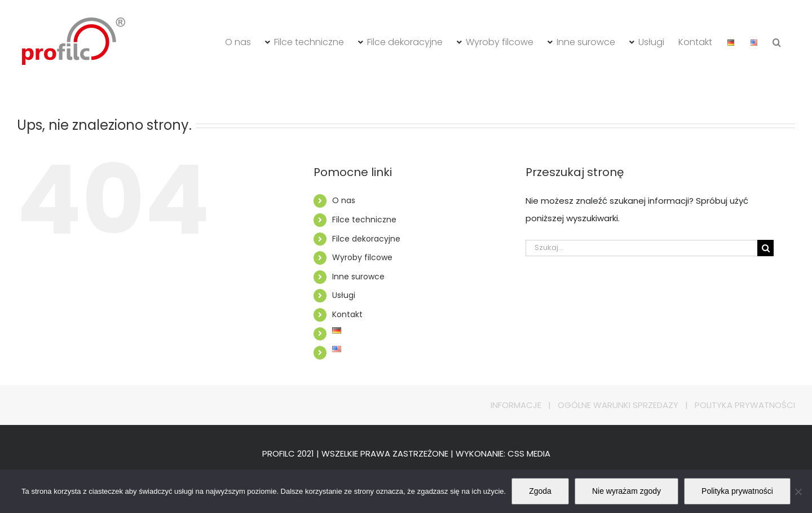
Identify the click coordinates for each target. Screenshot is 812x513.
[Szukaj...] (641, 248)
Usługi (344, 295)
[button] (777, 42)
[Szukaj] (765, 248)
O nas (344, 200)
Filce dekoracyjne (366, 239)
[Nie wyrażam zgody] (798, 492)
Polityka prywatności (737, 491)
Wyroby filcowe (362, 257)
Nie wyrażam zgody (626, 491)
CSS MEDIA (529, 453)
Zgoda (540, 491)
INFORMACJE (516, 405)
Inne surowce (358, 277)
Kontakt (347, 314)
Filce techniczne (364, 220)
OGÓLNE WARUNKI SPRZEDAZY (618, 405)
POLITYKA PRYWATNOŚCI (745, 405)
